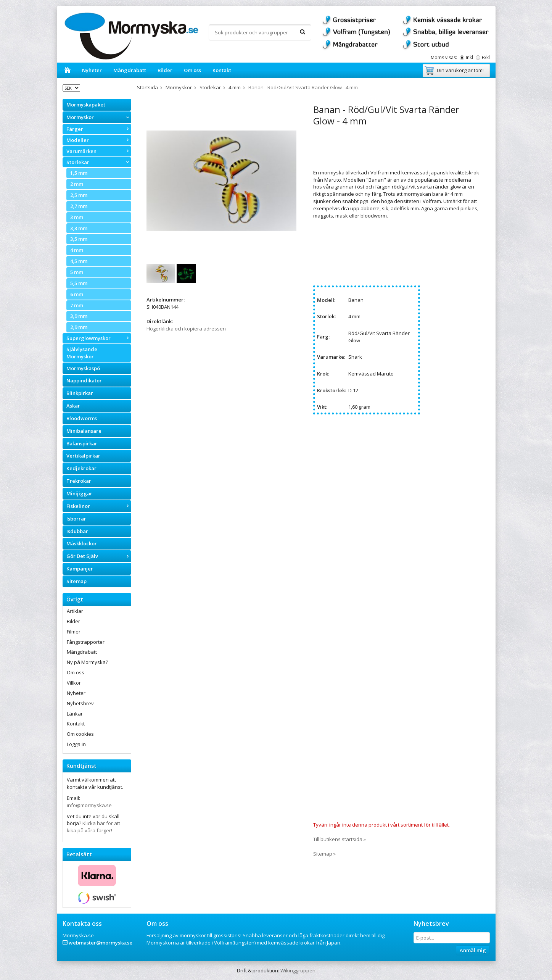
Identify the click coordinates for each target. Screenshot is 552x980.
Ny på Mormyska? (87, 662)
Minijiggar (79, 493)
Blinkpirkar (80, 393)
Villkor (74, 683)
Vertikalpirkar (83, 456)
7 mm (77, 305)
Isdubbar (77, 531)
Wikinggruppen (298, 970)
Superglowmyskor (99, 338)
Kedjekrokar (81, 468)
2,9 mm (79, 327)
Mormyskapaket (86, 105)
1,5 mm (79, 173)
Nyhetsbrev (80, 703)
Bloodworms (82, 418)
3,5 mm (79, 239)
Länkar (75, 714)
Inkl (469, 57)
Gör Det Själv (99, 556)
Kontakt (222, 70)
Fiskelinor (99, 506)
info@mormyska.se (89, 805)
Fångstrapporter (86, 642)
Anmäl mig (473, 950)
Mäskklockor (82, 543)
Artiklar (75, 611)
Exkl (486, 57)
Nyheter (92, 70)
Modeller (99, 140)
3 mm (77, 217)
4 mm (77, 250)
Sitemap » (324, 854)
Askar (73, 406)
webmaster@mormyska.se (101, 943)
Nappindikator (84, 380)
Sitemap (76, 581)
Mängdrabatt (130, 70)
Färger (99, 129)
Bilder (165, 70)
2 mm (77, 184)
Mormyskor (99, 117)
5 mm (77, 272)
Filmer (74, 632)
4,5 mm (79, 261)
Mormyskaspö (83, 368)
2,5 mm (79, 195)
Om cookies (80, 734)
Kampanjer (80, 569)
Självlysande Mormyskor (82, 353)
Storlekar (99, 162)
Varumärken (99, 151)
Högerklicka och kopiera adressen (186, 329)
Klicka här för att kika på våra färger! (93, 827)
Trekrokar (79, 481)
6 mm (77, 294)
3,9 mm (79, 316)
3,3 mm (79, 228)
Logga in (76, 744)
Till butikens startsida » (340, 839)
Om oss (192, 70)
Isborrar (76, 519)
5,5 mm (79, 283)
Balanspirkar (82, 443)
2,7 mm (79, 206)
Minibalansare (84, 431)
